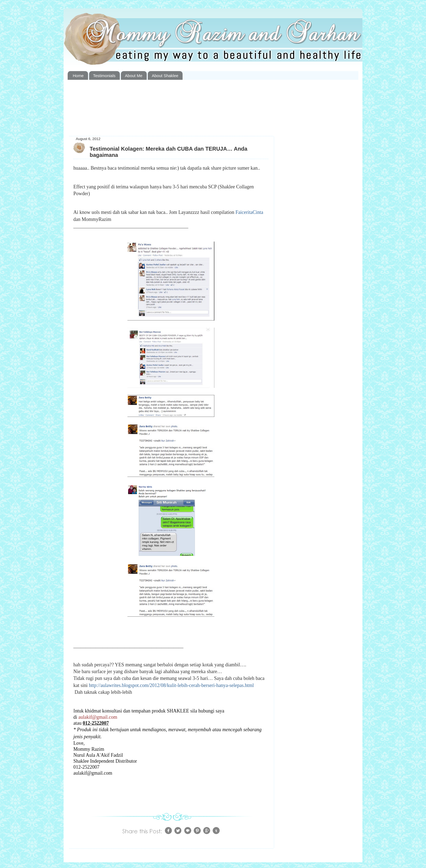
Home (78, 76)
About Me (134, 76)
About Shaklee (165, 76)
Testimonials (104, 76)
